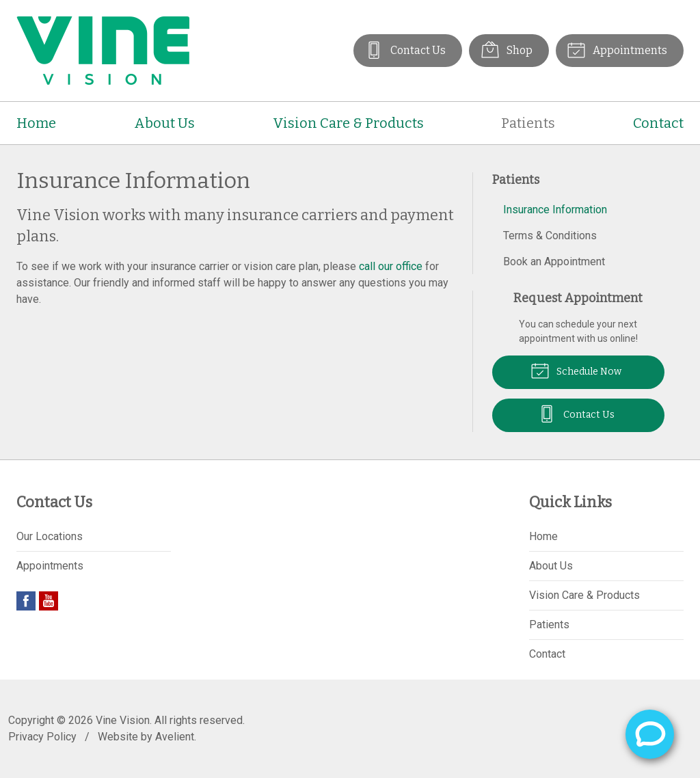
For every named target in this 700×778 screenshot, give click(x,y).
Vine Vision (123, 720)
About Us (164, 123)
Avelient (175, 737)
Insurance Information (555, 210)
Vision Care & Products (348, 123)
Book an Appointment (554, 261)
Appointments (617, 49)
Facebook (26, 601)
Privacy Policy (42, 737)
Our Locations (50, 536)
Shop (506, 49)
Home (36, 123)
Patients (528, 123)
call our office (391, 266)
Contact (658, 123)
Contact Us (404, 49)
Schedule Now (576, 370)
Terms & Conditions (550, 236)
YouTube (49, 601)
